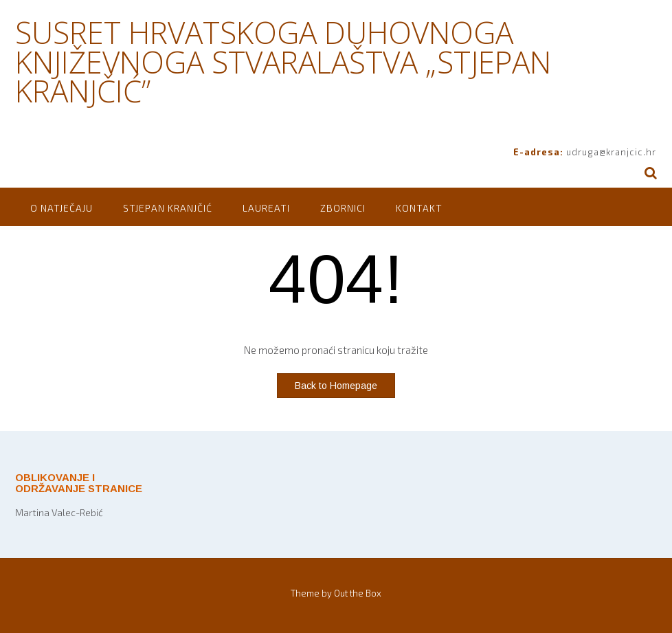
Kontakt (419, 208)
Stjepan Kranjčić (168, 208)
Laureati (266, 208)
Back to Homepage (336, 386)
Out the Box (358, 593)
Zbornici (343, 208)
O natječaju (61, 208)
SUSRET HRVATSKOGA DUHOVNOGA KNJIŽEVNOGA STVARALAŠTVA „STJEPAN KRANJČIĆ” (283, 62)
